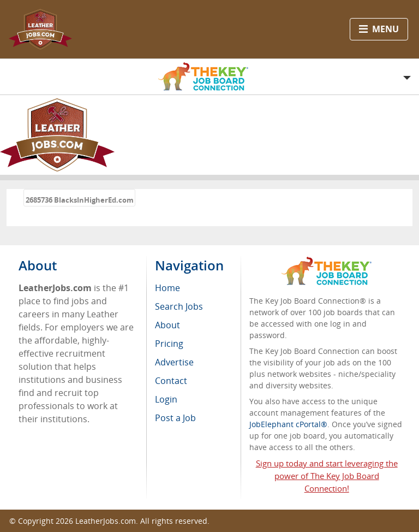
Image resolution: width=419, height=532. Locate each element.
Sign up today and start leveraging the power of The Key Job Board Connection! (327, 476)
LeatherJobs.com (106, 521)
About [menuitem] (167, 325)
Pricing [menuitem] (169, 344)
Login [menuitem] (166, 399)
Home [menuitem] (167, 288)
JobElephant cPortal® (288, 424)
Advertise (174, 362)
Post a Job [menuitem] (175, 418)
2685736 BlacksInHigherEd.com (80, 200)
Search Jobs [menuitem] (179, 306)
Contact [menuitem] (171, 381)
